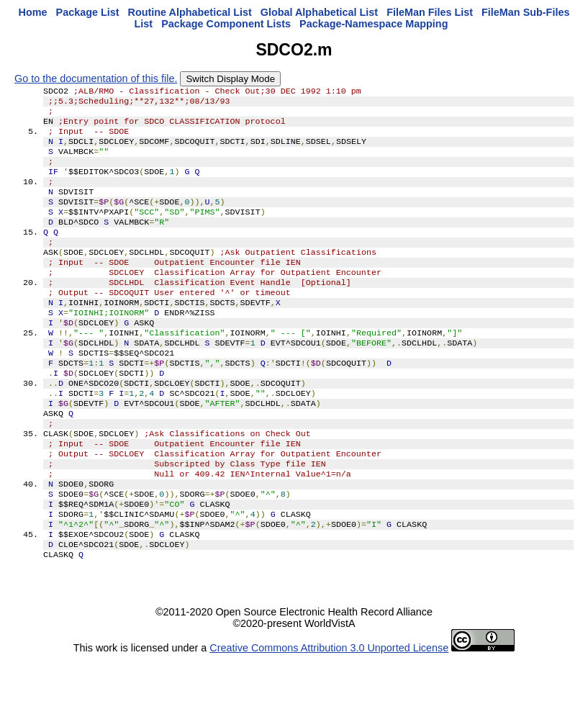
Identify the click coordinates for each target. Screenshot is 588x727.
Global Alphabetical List (319, 12)
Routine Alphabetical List (190, 12)
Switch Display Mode (230, 79)
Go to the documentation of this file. (96, 78)
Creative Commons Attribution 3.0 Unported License (329, 715)
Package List (88, 12)
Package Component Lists (226, 24)
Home (33, 12)
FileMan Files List (430, 12)
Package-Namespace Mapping (374, 24)
